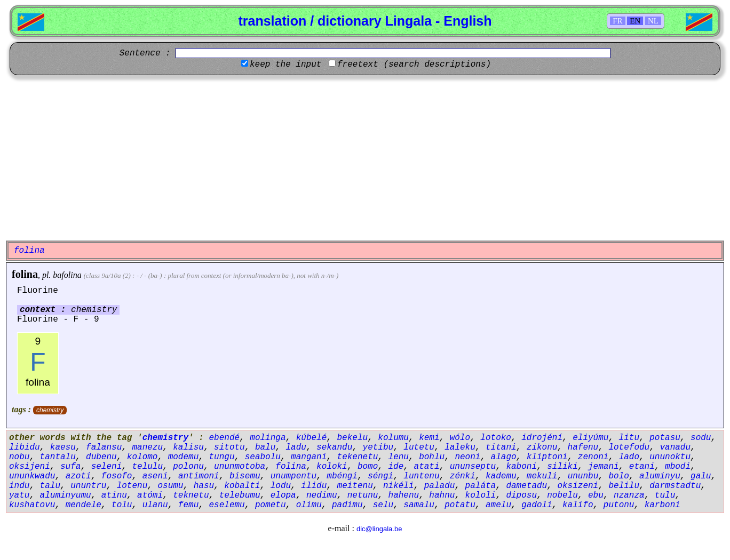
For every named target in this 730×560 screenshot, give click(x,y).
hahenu (404, 495)
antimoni (199, 476)
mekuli (542, 476)
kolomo (142, 457)
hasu (204, 486)
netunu (363, 495)
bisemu (245, 476)
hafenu (583, 447)
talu (50, 486)
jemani (604, 467)
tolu (122, 505)
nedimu (322, 495)
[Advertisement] (365, 158)
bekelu (353, 438)
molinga (268, 438)
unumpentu (293, 476)
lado (629, 457)
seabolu (263, 457)
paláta (481, 486)
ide (396, 467)
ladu (296, 447)
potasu (665, 438)
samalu (419, 505)
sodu (701, 438)
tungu (221, 457)
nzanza (629, 495)
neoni (467, 457)
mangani (309, 457)
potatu (460, 505)
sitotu (229, 447)
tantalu (58, 457)
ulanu (155, 505)
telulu (147, 467)
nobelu (562, 495)
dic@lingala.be (379, 529)
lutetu (419, 447)
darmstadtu (675, 486)
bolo (618, 476)
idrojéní (542, 438)
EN (635, 21)
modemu (184, 457)
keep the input (285, 65)
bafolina (67, 275)
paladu (440, 486)
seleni (107, 467)
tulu (665, 495)
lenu (399, 457)
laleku (460, 447)
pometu (271, 505)
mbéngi (342, 476)
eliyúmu (590, 438)
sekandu (334, 447)
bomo (368, 467)
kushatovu (32, 505)
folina (25, 274)
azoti (78, 476)
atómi (150, 495)
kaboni (521, 467)
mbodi (678, 467)
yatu (19, 495)
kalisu (188, 447)
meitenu (355, 486)
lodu (281, 486)
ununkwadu (32, 476)
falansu (104, 447)
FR (617, 21)
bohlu (432, 457)
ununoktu (670, 457)
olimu (309, 505)
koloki (332, 467)
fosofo (117, 476)
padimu (347, 505)
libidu (25, 447)
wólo (460, 438)
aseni (155, 476)
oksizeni (578, 486)
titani (501, 447)
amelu (498, 505)
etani (642, 467)
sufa (70, 467)
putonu (619, 505)
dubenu (101, 457)
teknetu (191, 495)
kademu (501, 476)
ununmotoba (240, 467)
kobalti (242, 486)
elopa (283, 495)
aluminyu (660, 476)
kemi (429, 438)
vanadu (675, 447)
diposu (521, 495)
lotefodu (629, 447)
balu (265, 447)
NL (653, 21)
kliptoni (547, 457)
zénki (463, 476)
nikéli (399, 486)
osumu (170, 486)
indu (19, 486)
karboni (662, 505)
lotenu (132, 486)
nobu (19, 457)
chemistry (50, 410)
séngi (380, 476)
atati (427, 467)
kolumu (393, 438)
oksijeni (30, 467)
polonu (188, 467)
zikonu (542, 447)
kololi (481, 495)
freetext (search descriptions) (414, 65)
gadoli (537, 505)
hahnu (442, 495)
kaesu (63, 447)
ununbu (583, 476)
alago (504, 457)
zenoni (593, 457)
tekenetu (358, 457)
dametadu (526, 486)
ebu (596, 495)
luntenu (421, 476)
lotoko (496, 438)
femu (188, 505)
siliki (562, 467)
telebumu (240, 495)
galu (701, 476)
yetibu (378, 447)
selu (383, 505)
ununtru (88, 486)
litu (629, 438)
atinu (114, 495)
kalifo (578, 505)
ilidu (314, 486)
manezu (147, 447)
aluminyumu (66, 495)
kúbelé (312, 438)
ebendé (224, 438)
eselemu (227, 505)
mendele (84, 505)
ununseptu (473, 467)
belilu (624, 486)
